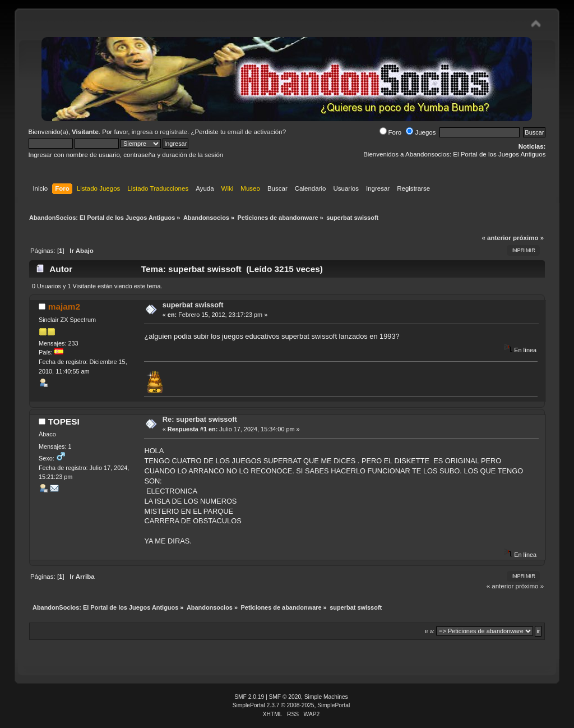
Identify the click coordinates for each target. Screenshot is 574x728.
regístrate (173, 132)
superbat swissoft (193, 305)
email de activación (255, 132)
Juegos (421, 132)
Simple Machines (326, 697)
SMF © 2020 (285, 697)
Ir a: (430, 631)
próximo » (528, 238)
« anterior (496, 238)
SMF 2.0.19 (249, 697)
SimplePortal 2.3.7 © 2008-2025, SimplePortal (291, 705)
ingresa (142, 132)
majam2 (64, 307)
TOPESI (64, 421)
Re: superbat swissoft (200, 419)
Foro (391, 132)
